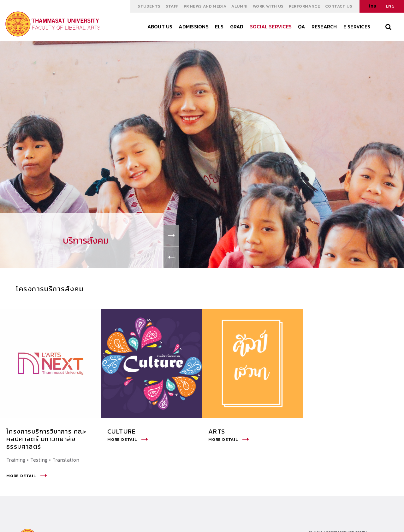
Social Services (271, 27)
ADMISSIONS (193, 27)
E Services (357, 27)
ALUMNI (239, 6)
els (219, 27)
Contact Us (339, 6)
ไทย (373, 6)
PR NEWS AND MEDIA (205, 6)
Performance (304, 6)
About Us (160, 27)
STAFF (172, 6)
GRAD (237, 27)
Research (324, 27)
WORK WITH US (268, 6)
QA (301, 27)
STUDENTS (149, 6)
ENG (390, 6)
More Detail (27, 476)
